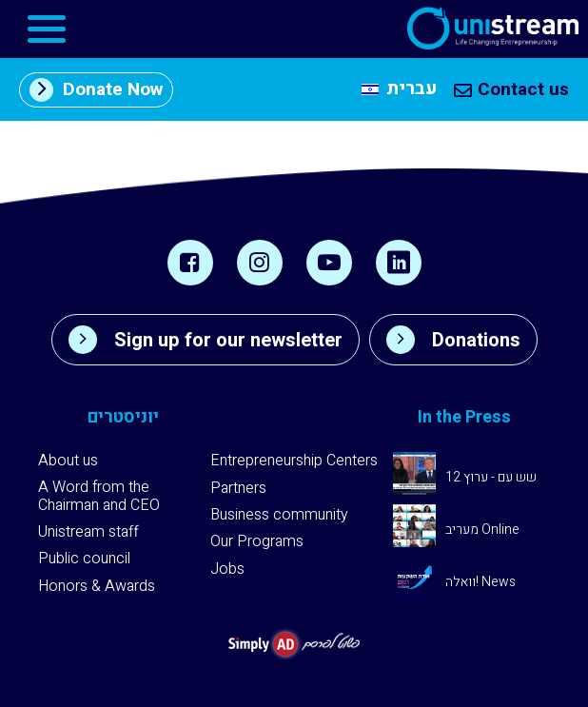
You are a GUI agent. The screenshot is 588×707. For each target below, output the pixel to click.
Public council (84, 559)
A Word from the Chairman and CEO (99, 496)
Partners (238, 488)
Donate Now (96, 89)
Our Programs (257, 541)
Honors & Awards (97, 586)
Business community (279, 515)
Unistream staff (88, 532)
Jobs (227, 569)
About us (68, 461)
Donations (453, 340)
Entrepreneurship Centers (294, 461)
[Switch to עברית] (399, 89)
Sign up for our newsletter (206, 340)
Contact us (511, 89)
